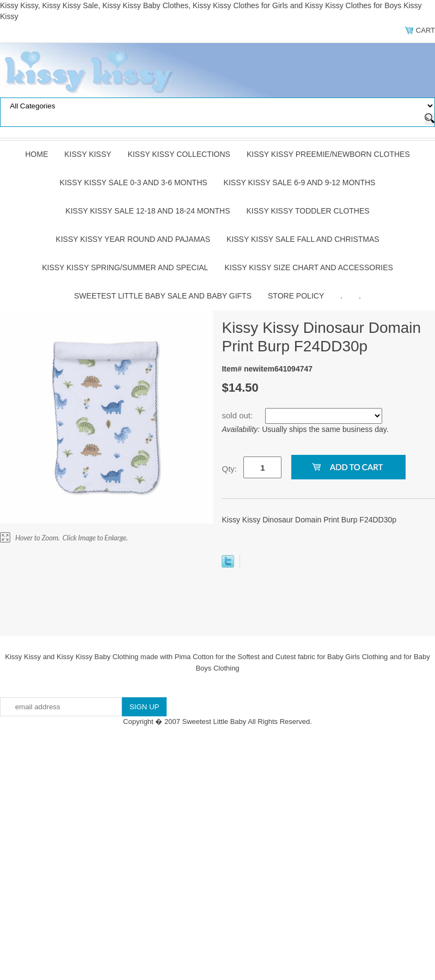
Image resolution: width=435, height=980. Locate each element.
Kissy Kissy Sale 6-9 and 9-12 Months (300, 182)
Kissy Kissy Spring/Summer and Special (125, 267)
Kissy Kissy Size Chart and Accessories (308, 267)
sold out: (238, 415)
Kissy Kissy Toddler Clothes (308, 211)
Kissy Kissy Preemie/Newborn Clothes (328, 154)
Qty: (229, 469)
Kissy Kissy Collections (179, 154)
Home (36, 154)
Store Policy (296, 296)
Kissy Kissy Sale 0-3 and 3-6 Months (134, 182)
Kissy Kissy (88, 154)
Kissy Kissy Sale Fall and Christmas (303, 239)
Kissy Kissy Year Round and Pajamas (133, 239)
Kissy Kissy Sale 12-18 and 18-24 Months (148, 211)
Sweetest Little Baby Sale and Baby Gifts (163, 296)
